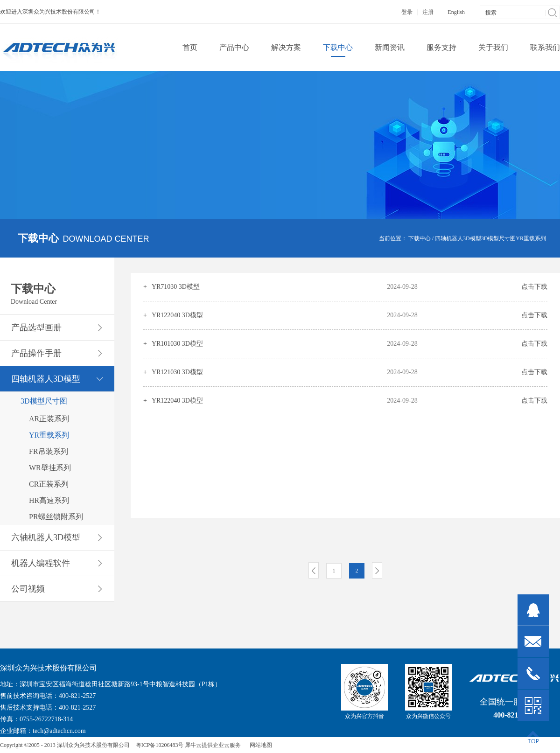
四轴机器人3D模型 (458, 238)
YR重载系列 (531, 238)
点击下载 (534, 287)
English (456, 12)
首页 (190, 47)
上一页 (314, 570)
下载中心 (420, 238)
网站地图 (259, 745)
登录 (407, 12)
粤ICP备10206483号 (160, 745)
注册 (428, 12)
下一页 (377, 570)
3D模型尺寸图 (499, 238)
